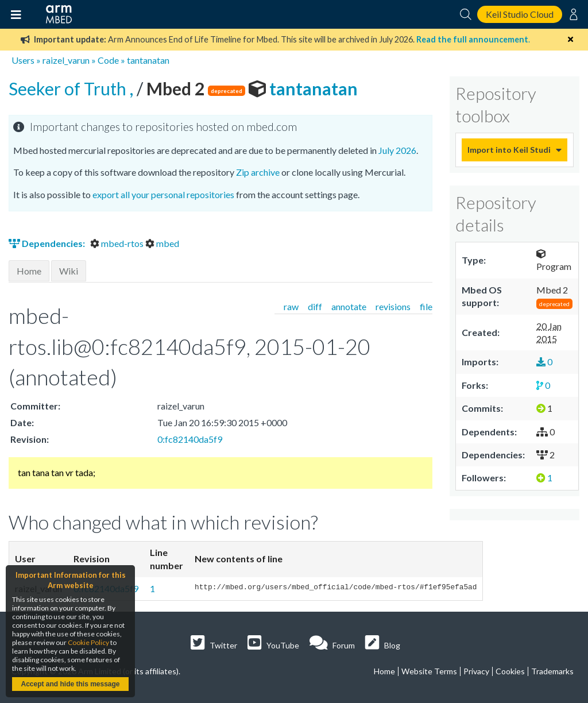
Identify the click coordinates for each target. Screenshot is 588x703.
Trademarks (552, 671)
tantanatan (148, 60)
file (426, 306)
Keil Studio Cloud (520, 14)
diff (315, 306)
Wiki (69, 271)
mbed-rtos (118, 243)
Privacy (476, 671)
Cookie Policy (88, 642)
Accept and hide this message (70, 684)
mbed (162, 243)
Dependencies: (48, 243)
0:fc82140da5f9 (190, 439)
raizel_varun (66, 60)
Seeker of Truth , (73, 88)
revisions (393, 306)
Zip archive (258, 172)
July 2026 (397, 150)
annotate (349, 306)
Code (108, 60)
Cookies (510, 671)
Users (23, 60)
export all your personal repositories (163, 194)
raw (291, 306)
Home (29, 271)
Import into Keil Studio (509, 150)
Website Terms (429, 671)
